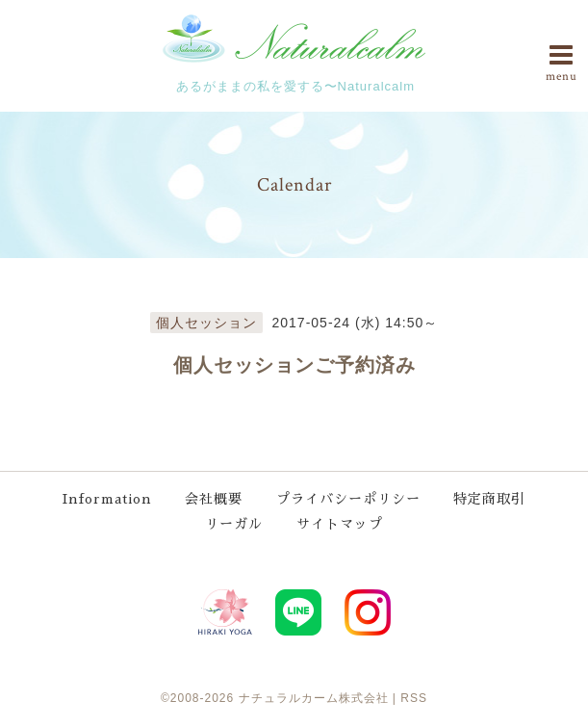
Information (107, 499)
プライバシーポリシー (348, 499)
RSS (414, 698)
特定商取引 (489, 499)
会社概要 (214, 499)
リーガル (234, 524)
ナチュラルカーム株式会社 (314, 698)
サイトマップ (340, 524)
